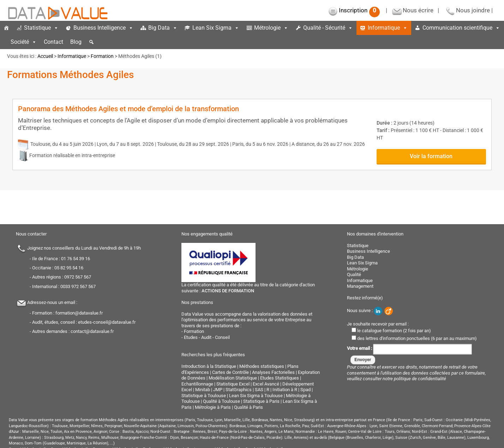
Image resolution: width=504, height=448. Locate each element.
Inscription (359, 10)
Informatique (388, 28)
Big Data (163, 28)
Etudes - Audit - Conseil (207, 337)
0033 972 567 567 (78, 286)
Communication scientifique (461, 28)
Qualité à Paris (248, 407)
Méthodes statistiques (262, 366)
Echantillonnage (197, 384)
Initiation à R (285, 390)
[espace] (4, 42)
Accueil (45, 56)
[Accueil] (6, 28)
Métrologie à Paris (213, 407)
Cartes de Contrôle (230, 372)
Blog (76, 42)
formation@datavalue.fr (79, 313)
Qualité (354, 274)
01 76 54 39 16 (76, 259)
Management (360, 286)
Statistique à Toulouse (204, 396)
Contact (53, 42)
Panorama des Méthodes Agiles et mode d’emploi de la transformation (128, 109)
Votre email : (409, 348)
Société (24, 42)
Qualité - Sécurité (328, 28)
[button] (91, 42)
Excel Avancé (266, 384)
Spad (305, 390)
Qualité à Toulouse (221, 401)
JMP (218, 390)
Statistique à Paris (261, 401)
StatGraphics (239, 390)
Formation (102, 56)
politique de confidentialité (420, 379)
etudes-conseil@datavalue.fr (107, 322)
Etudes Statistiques (280, 378)
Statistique (41, 28)
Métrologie (271, 28)
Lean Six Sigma (216, 28)
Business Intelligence (103, 28)
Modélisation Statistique (233, 378)
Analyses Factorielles (273, 372)
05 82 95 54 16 (69, 268)
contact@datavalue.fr (92, 331)
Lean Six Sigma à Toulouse (256, 396)
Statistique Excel (233, 384)
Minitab (203, 390)
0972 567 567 (78, 277)
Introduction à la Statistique (209, 366)
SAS (259, 390)
